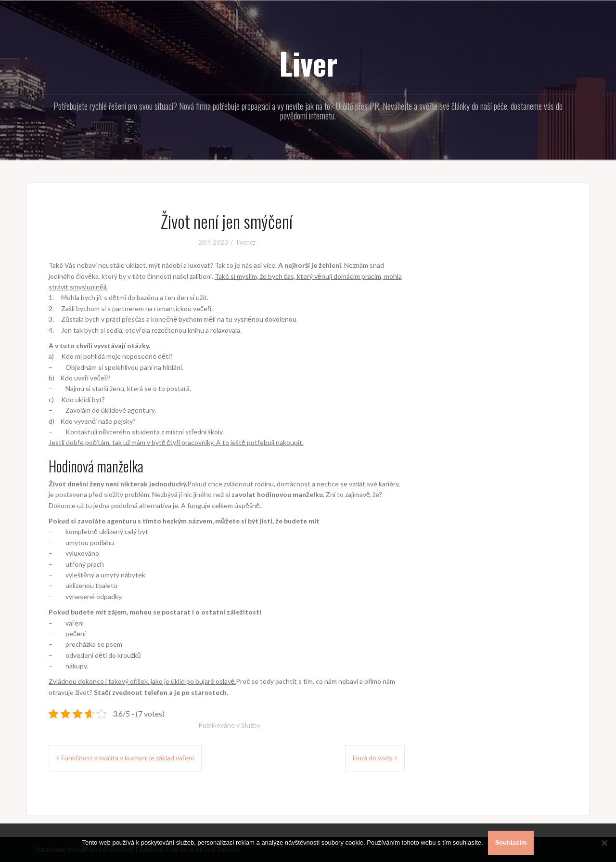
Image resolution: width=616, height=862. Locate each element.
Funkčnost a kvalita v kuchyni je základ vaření (128, 758)
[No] (604, 843)
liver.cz (246, 242)
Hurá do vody (372, 758)
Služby (251, 725)
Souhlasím (511, 842)
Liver (308, 63)
